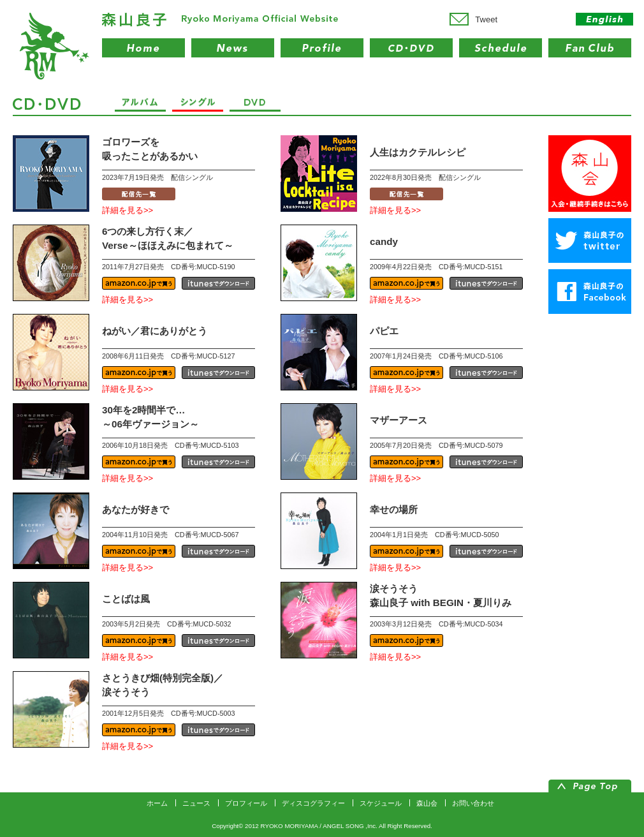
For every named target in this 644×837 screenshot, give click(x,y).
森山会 (427, 803)
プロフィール (246, 803)
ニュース (196, 803)
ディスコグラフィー (313, 803)
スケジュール (381, 803)
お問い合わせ (473, 803)
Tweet (486, 19)
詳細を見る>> (128, 210)
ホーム (157, 803)
